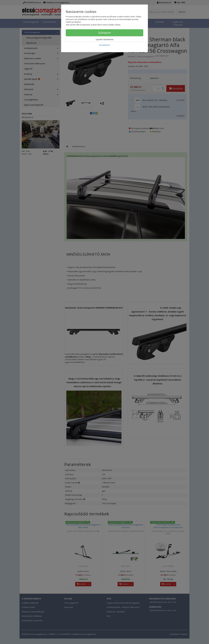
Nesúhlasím (105, 45)
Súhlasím (105, 33)
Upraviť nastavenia (105, 39)
